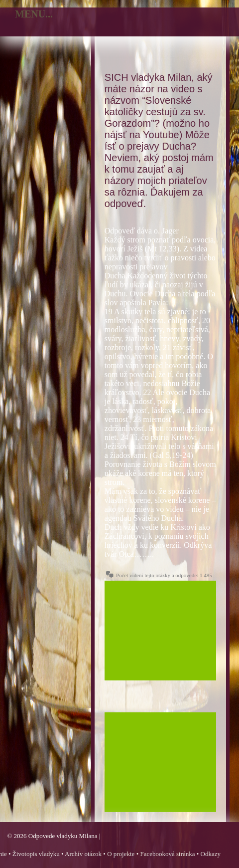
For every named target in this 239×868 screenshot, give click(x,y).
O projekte (121, 854)
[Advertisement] (160, 631)
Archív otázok (83, 854)
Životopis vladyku (36, 854)
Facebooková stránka (167, 854)
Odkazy (211, 854)
